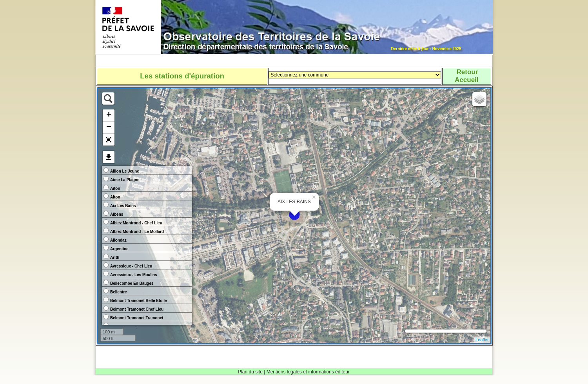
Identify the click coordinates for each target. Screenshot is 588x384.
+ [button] (109, 115)
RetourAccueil (466, 76)
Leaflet (482, 340)
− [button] (109, 127)
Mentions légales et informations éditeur (308, 372)
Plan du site (250, 372)
